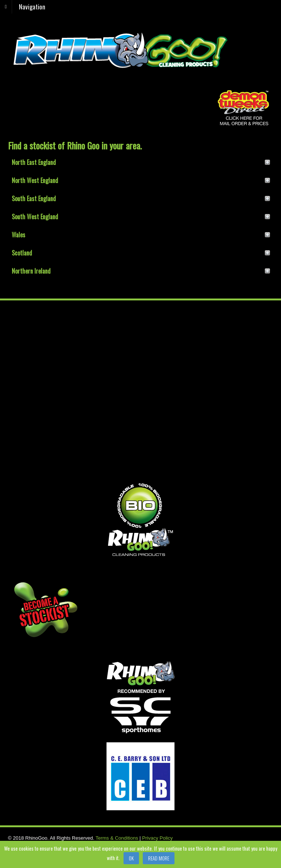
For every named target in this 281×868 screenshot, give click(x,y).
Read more (159, 858)
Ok (131, 858)
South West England (35, 217)
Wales (19, 235)
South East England (34, 199)
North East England (34, 162)
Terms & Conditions (117, 838)
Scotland (22, 253)
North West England (35, 180)
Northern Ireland (31, 271)
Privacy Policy (157, 838)
